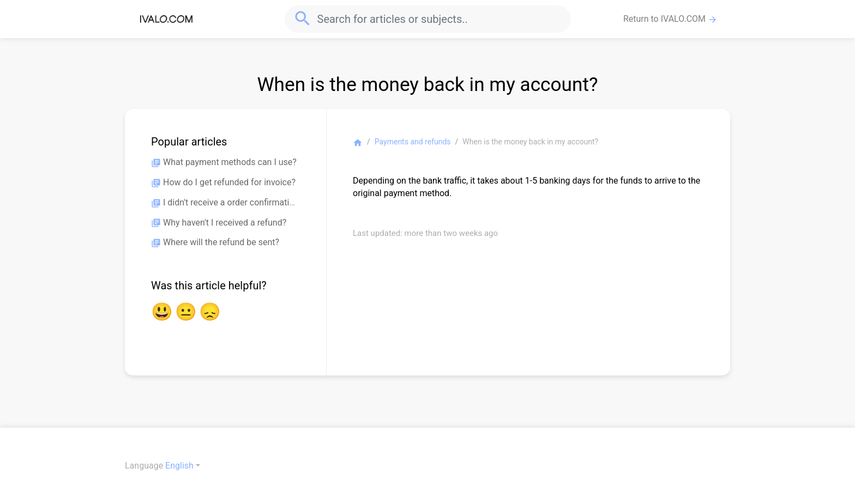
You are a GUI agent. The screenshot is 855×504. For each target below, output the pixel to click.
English (179, 466)
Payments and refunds (413, 142)
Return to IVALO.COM (670, 19)
